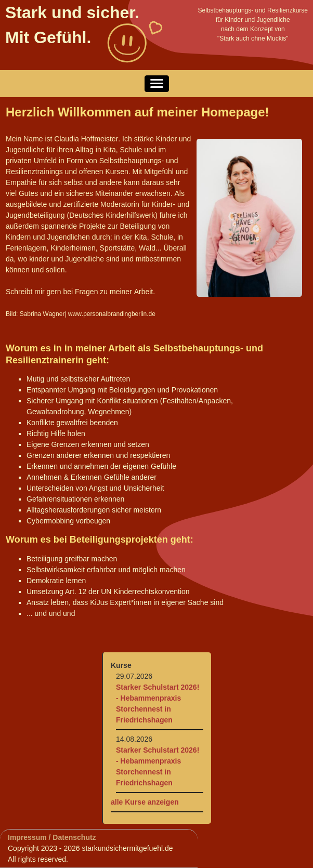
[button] (157, 84)
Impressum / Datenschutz (52, 837)
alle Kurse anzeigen (145, 802)
